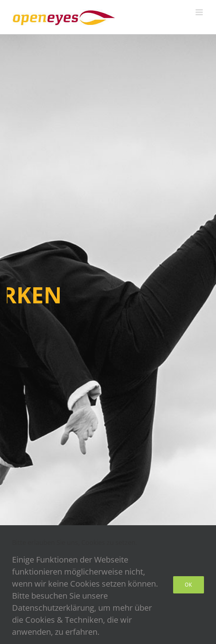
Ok (189, 585)
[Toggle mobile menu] (200, 12)
